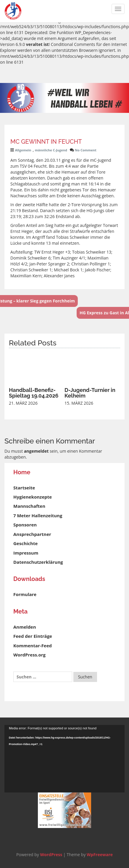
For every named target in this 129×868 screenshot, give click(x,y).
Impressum (26, 553)
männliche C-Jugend (51, 150)
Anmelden (25, 627)
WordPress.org (29, 655)
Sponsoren (25, 525)
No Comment (86, 150)
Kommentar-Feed (33, 646)
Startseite (24, 488)
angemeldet (36, 451)
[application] (64, 759)
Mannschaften (29, 506)
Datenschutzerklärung (38, 562)
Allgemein (23, 150)
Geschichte (25, 543)
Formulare (25, 594)
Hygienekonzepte (33, 497)
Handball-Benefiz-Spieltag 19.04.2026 (34, 393)
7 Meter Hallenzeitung (38, 515)
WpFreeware (100, 855)
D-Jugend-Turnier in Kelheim (90, 393)
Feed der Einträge (33, 636)
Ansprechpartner (32, 534)
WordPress (51, 855)
